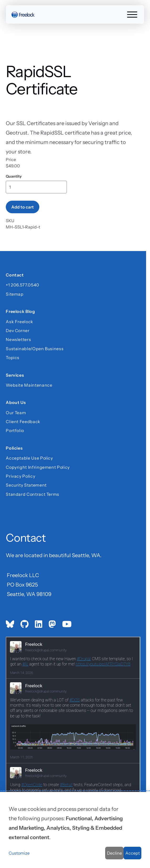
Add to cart (23, 207)
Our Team (16, 412)
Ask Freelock (20, 321)
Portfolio (15, 430)
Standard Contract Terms (33, 494)
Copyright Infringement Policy (38, 467)
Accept (133, 853)
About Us (16, 402)
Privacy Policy (20, 476)
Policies (14, 448)
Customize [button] (19, 853)
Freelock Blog (20, 311)
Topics (13, 358)
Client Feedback (23, 422)
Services (15, 375)
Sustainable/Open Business (35, 349)
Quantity (14, 176)
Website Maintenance (29, 385)
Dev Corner (18, 331)
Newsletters (18, 339)
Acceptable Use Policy (29, 458)
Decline (114, 853)
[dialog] (75, 830)
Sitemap (15, 294)
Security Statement (26, 485)
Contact (15, 275)
